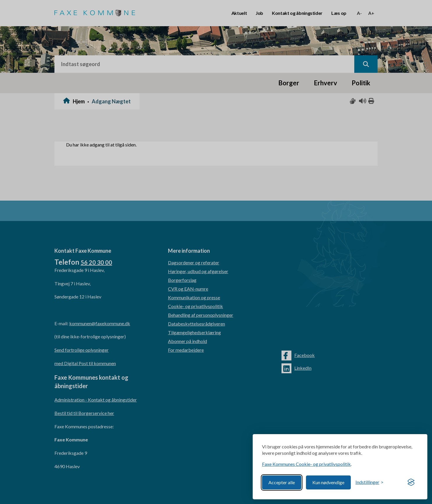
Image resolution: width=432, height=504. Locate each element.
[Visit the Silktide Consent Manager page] (411, 482)
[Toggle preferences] (369, 482)
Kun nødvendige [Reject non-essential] (328, 482)
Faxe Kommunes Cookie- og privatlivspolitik (306, 464)
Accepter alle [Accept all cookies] (282, 482)
